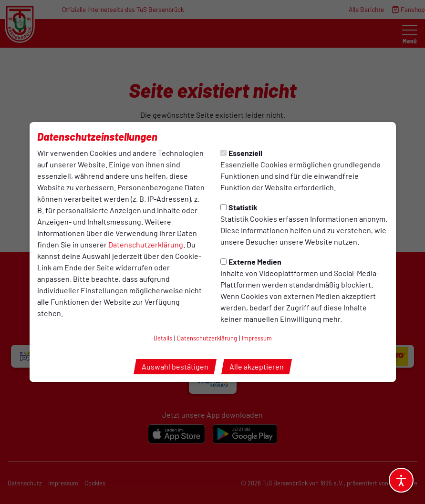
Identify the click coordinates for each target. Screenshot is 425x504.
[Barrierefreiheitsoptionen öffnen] (401, 480)
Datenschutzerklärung (146, 244)
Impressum (257, 338)
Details (163, 338)
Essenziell (241, 153)
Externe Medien (251, 262)
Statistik (239, 207)
